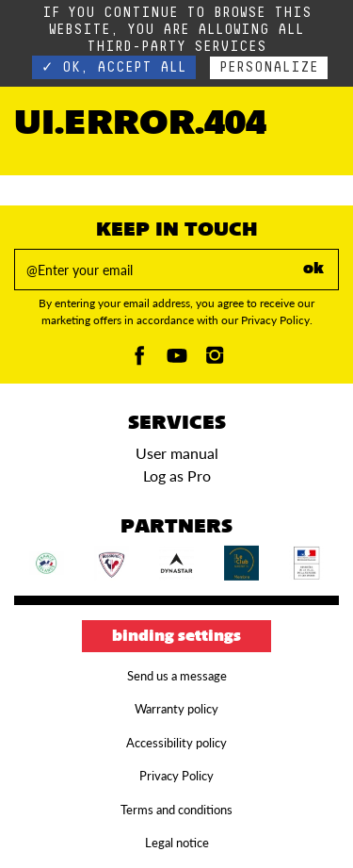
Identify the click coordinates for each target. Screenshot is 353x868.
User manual (177, 453)
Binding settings (176, 637)
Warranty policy (176, 709)
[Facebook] (139, 360)
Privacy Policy (176, 776)
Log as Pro (177, 475)
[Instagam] (215, 360)
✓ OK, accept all (114, 67)
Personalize (269, 67)
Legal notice (177, 843)
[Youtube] (177, 360)
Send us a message (177, 676)
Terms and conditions (176, 810)
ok (313, 270)
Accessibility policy (176, 743)
